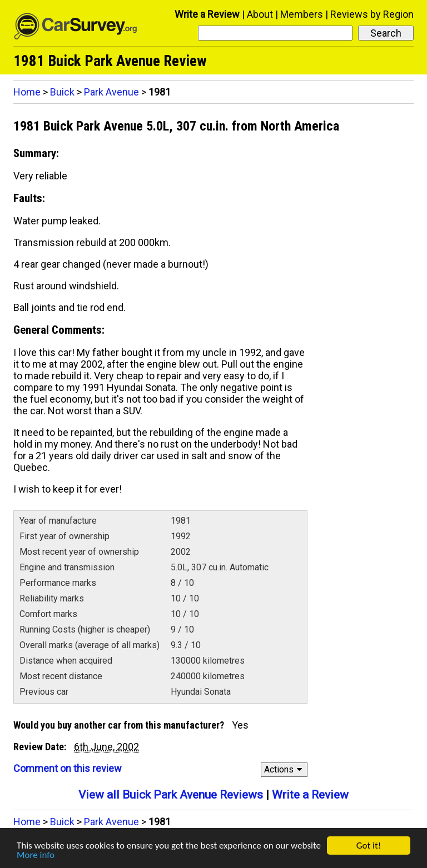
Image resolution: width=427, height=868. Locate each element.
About (260, 14)
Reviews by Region (372, 14)
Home (27, 92)
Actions (285, 769)
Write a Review (207, 14)
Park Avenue (111, 92)
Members (302, 14)
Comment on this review (68, 768)
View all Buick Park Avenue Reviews (171, 795)
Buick (62, 92)
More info (36, 856)
